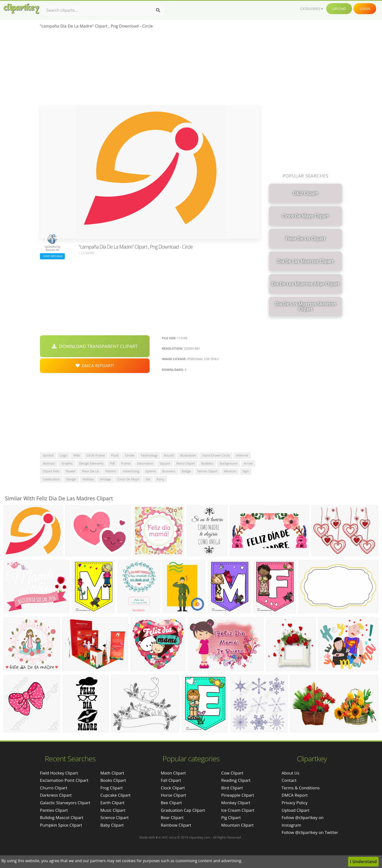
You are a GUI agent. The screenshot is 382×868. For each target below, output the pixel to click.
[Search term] (104, 10)
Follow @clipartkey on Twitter (310, 832)
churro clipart (54, 788)
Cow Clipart (232, 773)
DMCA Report (295, 795)
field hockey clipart (59, 773)
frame (126, 463)
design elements (91, 463)
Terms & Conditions (301, 788)
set (148, 479)
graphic (67, 463)
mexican (230, 471)
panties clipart (54, 810)
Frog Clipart (112, 788)
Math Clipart (112, 773)
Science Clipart (115, 817)
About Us (291, 773)
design (71, 479)
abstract (49, 463)
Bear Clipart (172, 817)
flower (71, 471)
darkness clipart (56, 795)
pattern (111, 471)
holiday (88, 479)
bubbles (207, 463)
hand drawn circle (216, 455)
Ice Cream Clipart (238, 810)
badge (186, 471)
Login (365, 9)
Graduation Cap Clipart (183, 810)
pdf (112, 463)
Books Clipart (113, 780)
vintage (105, 479)
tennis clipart (207, 471)
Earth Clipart (112, 803)
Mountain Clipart (237, 825)
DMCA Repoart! (95, 366)
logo (64, 455)
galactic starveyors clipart (65, 803)
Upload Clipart (296, 810)
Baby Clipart (112, 825)
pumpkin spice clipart (61, 825)
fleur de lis (90, 471)
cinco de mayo (128, 479)
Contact (289, 780)
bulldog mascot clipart (62, 817)
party (161, 479)
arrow (248, 463)
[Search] (158, 10)
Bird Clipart (232, 788)
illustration (188, 455)
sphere (151, 471)
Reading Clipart (236, 780)
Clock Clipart (173, 788)
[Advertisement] (150, 68)
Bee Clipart (171, 803)
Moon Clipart (173, 773)
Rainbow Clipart (176, 825)
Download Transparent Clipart (95, 346)
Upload (339, 9)
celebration (51, 479)
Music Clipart (113, 810)
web (77, 455)
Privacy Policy (295, 803)
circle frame (96, 455)
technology (149, 455)
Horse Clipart (173, 795)
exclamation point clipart (64, 780)
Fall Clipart (171, 780)
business (169, 471)
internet (242, 455)
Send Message (52, 256)
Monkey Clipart (236, 803)
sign (245, 471)
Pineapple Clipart (238, 795)
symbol (48, 455)
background (229, 463)
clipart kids (51, 471)
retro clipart (186, 463)
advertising (131, 471)
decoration (145, 463)
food (115, 455)
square (165, 463)
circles (130, 455)
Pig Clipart (231, 817)
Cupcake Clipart (115, 795)
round (169, 455)
